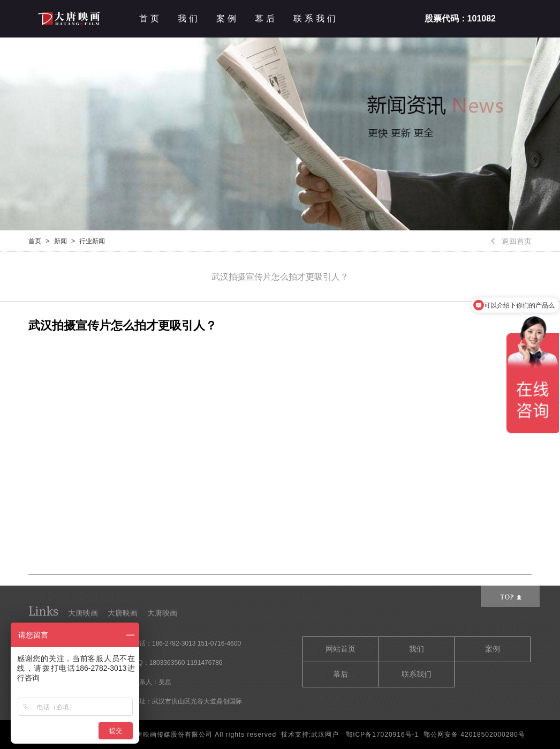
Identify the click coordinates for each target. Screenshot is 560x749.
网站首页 (340, 649)
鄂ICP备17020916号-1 (382, 735)
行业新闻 (92, 241)
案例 (228, 18)
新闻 (60, 241)
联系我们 (316, 18)
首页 (150, 18)
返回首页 (511, 241)
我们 (189, 18)
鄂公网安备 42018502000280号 (474, 735)
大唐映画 (83, 613)
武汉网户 (325, 735)
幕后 (266, 18)
